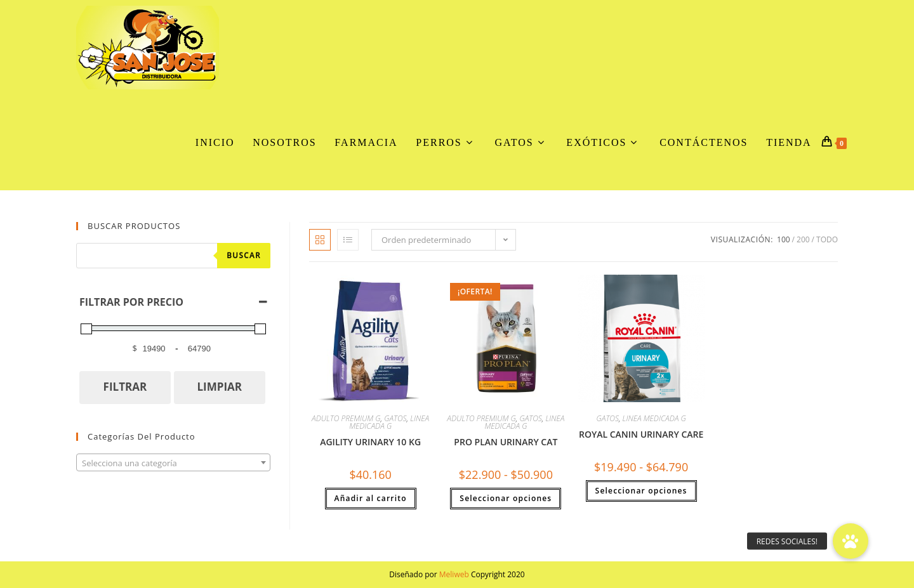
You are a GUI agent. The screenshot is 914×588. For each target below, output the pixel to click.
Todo (827, 239)
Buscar (244, 255)
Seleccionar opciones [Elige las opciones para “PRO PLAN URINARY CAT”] (506, 498)
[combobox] (173, 462)
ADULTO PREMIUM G (346, 418)
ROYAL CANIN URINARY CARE (641, 434)
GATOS (395, 418)
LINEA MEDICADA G (389, 422)
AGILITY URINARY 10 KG (370, 442)
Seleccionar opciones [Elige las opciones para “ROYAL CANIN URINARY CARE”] (641, 491)
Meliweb (454, 574)
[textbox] (173, 463)
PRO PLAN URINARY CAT (506, 442)
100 (784, 239)
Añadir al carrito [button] (371, 498)
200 (803, 239)
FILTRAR (125, 387)
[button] (851, 541)
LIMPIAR (219, 387)
